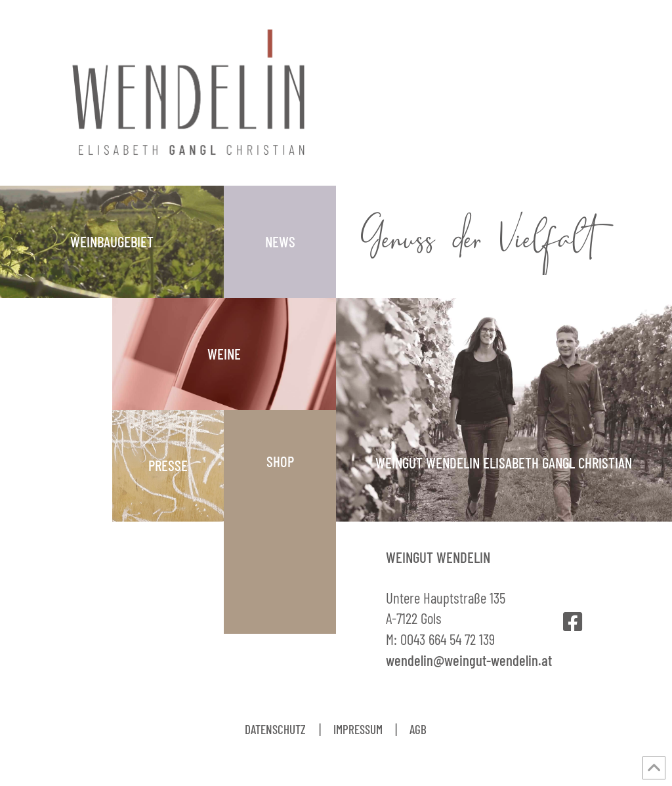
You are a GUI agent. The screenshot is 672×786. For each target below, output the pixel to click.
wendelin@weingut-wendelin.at (469, 660)
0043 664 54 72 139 (448, 639)
